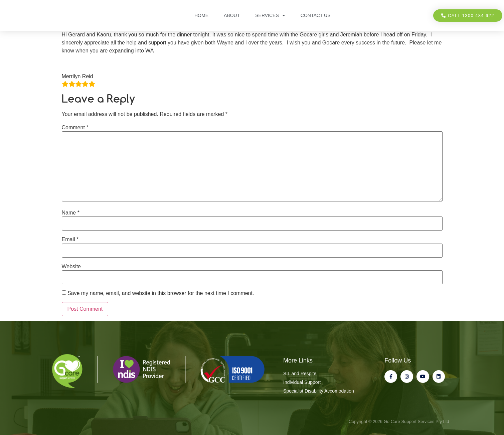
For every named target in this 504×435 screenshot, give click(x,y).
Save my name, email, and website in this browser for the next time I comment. (161, 293)
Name (71, 213)
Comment (75, 128)
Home (201, 15)
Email (70, 240)
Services (270, 15)
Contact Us (316, 15)
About (232, 15)
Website (71, 267)
